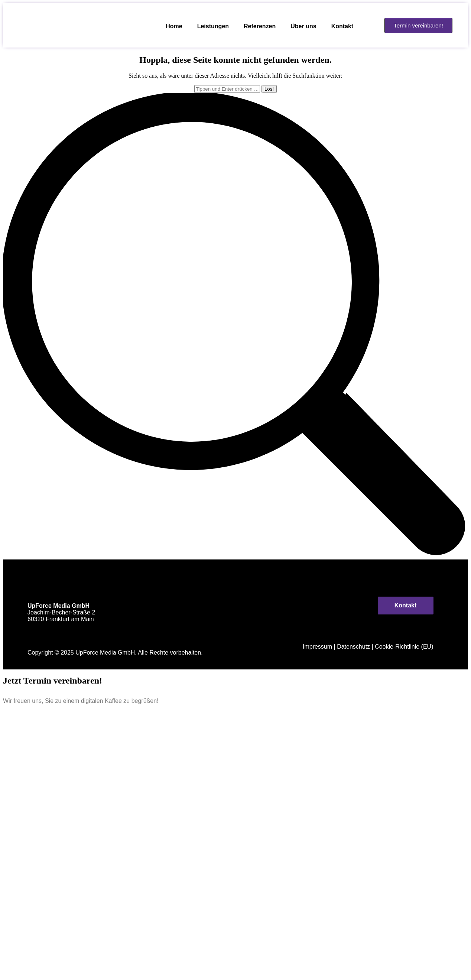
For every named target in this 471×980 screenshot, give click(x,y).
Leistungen (213, 26)
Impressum (317, 647)
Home (174, 26)
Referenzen (260, 26)
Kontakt (342, 26)
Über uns (303, 26)
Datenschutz (353, 647)
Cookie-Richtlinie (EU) (404, 647)
